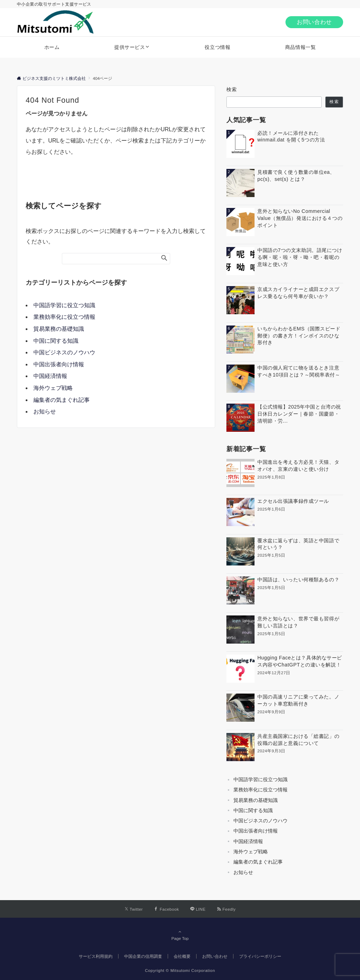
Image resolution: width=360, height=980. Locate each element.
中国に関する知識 (56, 341)
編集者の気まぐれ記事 (62, 400)
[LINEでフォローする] (198, 909)
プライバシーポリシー (260, 956)
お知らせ (45, 412)
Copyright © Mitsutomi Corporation (180, 970)
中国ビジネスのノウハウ (64, 352)
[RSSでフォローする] (226, 909)
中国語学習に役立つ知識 (64, 305)
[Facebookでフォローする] (166, 909)
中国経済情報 (50, 376)
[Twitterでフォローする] (134, 909)
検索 (232, 89)
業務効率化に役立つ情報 (64, 317)
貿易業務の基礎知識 (59, 329)
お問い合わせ (314, 22)
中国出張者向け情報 (59, 364)
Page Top (180, 935)
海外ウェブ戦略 (53, 388)
